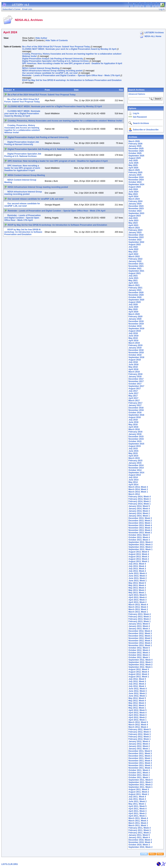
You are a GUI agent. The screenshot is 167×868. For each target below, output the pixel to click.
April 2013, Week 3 (137, 600)
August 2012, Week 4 (139, 672)
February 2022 (135, 259)
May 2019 (133, 338)
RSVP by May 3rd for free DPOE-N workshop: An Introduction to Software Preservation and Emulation (72, 80)
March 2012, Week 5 (138, 722)
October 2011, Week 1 (139, 777)
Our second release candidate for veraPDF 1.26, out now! (50, 73)
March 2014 (134, 494)
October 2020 (135, 297)
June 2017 (133, 393)
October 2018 (135, 355)
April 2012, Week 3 (137, 715)
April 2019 (133, 341)
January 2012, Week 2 (139, 746)
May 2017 (133, 396)
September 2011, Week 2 (140, 785)
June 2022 (133, 249)
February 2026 (135, 144)
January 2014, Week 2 (139, 513)
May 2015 (133, 453)
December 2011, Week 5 (140, 751)
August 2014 (135, 475)
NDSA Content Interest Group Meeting (41, 68)
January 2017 (135, 405)
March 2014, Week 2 (138, 489)
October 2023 (135, 211)
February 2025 (135, 173)
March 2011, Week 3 (138, 821)
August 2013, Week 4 (139, 554)
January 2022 (135, 261)
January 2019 (135, 348)
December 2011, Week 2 (140, 756)
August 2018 (135, 360)
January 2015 (135, 463)
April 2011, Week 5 (137, 806)
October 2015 (135, 441)
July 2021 (133, 276)
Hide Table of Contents (57, 40)
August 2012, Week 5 (139, 669)
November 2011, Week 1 (140, 768)
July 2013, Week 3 (137, 569)
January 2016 (135, 434)
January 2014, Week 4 (139, 509)
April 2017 (133, 398)
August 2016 (135, 417)
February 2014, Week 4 (140, 497)
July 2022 (133, 247)
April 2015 (133, 456)
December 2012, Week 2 (140, 636)
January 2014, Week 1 (139, 516)
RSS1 (152, 854)
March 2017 (134, 401)
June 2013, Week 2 (138, 578)
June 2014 (133, 480)
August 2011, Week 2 (139, 792)
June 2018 (133, 365)
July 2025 (133, 160)
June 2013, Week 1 (138, 581)
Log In (136, 113)
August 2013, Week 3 (139, 557)
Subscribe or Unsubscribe (146, 130)
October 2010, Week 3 (139, 845)
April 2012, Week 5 (137, 710)
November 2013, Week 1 (140, 533)
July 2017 (133, 391)
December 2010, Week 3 (140, 840)
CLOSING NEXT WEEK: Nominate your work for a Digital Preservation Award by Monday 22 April (69, 49)
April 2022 (133, 254)
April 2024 (133, 197)
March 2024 (134, 199)
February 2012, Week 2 (140, 737)
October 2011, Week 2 (139, 775)
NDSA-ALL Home (153, 36)
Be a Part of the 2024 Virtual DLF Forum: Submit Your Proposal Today (56, 47)
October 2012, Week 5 (139, 648)
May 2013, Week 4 (137, 585)
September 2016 (136, 415)
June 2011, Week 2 (138, 801)
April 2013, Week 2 (137, 602)
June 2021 (133, 278)
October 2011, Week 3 (139, 773)
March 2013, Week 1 (138, 612)
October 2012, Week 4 (139, 650)
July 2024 (133, 189)
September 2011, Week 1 (140, 787)
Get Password (140, 117)
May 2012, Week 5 (137, 698)
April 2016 (133, 427)
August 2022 (135, 245)
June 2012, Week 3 (138, 691)
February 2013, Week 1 (140, 621)
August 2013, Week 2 (139, 559)
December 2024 (136, 177)
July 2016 (133, 420)
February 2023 (135, 230)
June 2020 (133, 307)
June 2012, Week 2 (138, 693)
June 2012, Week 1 (138, 696)
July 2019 (133, 333)
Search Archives (137, 90)
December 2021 (136, 264)
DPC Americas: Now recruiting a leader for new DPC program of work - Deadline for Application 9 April (72, 63)
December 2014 (136, 465)
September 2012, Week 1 (140, 667)
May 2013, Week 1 (137, 593)
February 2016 (135, 432)
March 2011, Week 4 (138, 818)
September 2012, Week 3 (140, 662)
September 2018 (136, 357)
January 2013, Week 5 (139, 624)
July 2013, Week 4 (137, 566)
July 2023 (133, 218)
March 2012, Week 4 (138, 725)
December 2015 (136, 437)
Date (76, 90)
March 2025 (134, 170)
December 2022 (136, 235)
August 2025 (135, 158)
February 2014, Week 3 (140, 499)
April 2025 (133, 168)
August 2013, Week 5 (139, 552)
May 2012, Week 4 (137, 701)
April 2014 (133, 485)
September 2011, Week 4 (140, 780)
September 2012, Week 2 (140, 665)
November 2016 (136, 410)
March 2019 (134, 343)
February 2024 (135, 201)
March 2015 (134, 458)
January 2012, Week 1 (139, 749)
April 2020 (133, 312)
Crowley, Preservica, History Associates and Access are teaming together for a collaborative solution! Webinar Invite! (65, 121)
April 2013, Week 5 (137, 595)
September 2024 (136, 185)
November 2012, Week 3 (140, 641)
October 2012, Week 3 (139, 653)
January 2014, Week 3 (139, 511)
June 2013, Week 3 (138, 576)
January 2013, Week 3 (139, 629)
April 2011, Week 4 (137, 809)
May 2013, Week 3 (137, 588)
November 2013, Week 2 (140, 530)
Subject (8, 90)
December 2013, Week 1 (140, 523)
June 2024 (133, 192)
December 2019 (136, 321)
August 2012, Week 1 (139, 677)
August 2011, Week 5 (139, 789)
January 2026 (135, 146)
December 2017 (136, 379)
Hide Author (41, 38)
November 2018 (136, 353)
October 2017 (135, 384)
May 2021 (133, 281)
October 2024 (135, 182)
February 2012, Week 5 (140, 729)
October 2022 (135, 240)
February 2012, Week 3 (140, 734)
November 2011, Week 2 (140, 765)
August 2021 (135, 273)
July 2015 (133, 449)
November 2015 (136, 439)
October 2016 (135, 413)
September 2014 (136, 473)
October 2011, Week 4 (139, 770)
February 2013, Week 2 (140, 619)
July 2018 (133, 362)
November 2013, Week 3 (140, 528)
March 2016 (134, 429)
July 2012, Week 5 (137, 679)
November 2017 (136, 381)
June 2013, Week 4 (138, 573)
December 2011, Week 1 (140, 758)
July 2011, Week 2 (137, 799)
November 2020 (136, 295)
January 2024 (135, 204)
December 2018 (136, 350)
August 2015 (135, 446)
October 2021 (135, 269)
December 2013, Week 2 (140, 521)
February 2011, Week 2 (140, 833)
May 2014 (133, 482)
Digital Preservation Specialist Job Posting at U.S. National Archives (55, 61)
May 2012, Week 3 (137, 703)
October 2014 (135, 470)
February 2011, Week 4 (140, 828)
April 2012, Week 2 (137, 717)
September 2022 (136, 242)
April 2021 (133, 283)
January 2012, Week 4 (139, 741)
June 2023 (133, 221)
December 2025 (136, 148)
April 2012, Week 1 (137, 720)
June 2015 (133, 451)
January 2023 (135, 233)
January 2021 (135, 290)
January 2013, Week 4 (139, 626)
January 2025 (135, 175)
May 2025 (133, 165)
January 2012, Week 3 (139, 744)
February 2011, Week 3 (140, 830)
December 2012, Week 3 (140, 633)
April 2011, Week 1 (137, 816)
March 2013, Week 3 (138, 607)
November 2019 (136, 324)
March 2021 (134, 285)
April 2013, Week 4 (137, 597)
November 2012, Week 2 (140, 643)
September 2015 (136, 444)
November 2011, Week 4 (140, 761)
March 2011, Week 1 (138, 825)
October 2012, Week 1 (139, 657)
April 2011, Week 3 (137, 811)
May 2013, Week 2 (137, 590)
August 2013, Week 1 (139, 561)
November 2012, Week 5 (140, 638)
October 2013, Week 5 (139, 535)
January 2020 (135, 319)
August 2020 (135, 302)
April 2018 (133, 369)
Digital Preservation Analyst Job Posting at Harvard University (52, 59)
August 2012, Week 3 (139, 674)
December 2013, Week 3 (140, 518)
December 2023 (136, 206)
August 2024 (135, 187)
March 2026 (134, 141)
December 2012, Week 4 (140, 631)
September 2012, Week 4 (140, 660)
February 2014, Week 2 (140, 501)
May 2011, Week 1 (137, 804)
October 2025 (135, 153)
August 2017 (135, 389)
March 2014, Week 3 (138, 487)
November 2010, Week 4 (140, 842)
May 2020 (133, 309)
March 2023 (134, 228)
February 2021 (135, 288)
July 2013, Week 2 (137, 571)
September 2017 (136, 386)
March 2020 (134, 314)
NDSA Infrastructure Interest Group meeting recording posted (52, 71)
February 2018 (135, 374)
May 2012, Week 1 (137, 708)
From (47, 90)
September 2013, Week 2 (140, 547)
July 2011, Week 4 (137, 797)
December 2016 (136, 408)
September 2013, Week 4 (140, 542)
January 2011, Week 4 (139, 837)
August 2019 (135, 331)
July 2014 (133, 477)
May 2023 (133, 223)
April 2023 (133, 225)
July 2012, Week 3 (137, 681)
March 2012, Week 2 (138, 727)
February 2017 (135, 403)
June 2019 (133, 336)
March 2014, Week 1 (138, 492)
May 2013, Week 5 (137, 583)
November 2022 (136, 237)
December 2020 (136, 293)
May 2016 (133, 425)
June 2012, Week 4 (138, 689)
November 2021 (136, 266)
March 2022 (134, 257)
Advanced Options (137, 94)
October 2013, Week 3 (139, 540)
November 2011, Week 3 (140, 763)
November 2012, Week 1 (140, 645)
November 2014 (136, 468)
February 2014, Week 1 (140, 504)
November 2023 (136, 209)
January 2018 (135, 377)
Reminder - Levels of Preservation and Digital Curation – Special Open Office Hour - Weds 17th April (71, 75)
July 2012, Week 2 (137, 684)
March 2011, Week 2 (138, 823)
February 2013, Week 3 (140, 617)
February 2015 (135, 461)
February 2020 (135, 317)
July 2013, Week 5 (137, 564)
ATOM (144, 854)
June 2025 (133, 163)
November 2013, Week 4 (140, 525)
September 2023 (136, 213)
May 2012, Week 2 (137, 705)
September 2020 (136, 300)
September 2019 (136, 329)
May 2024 (133, 194)
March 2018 (134, 372)
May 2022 (133, 252)
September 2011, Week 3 (140, 782)
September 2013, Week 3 (140, 545)
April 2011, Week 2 (137, 813)
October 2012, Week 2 (139, 655)
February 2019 (135, 345)
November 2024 (136, 180)
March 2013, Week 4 (138, 605)
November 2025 (136, 151)
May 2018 (133, 367)
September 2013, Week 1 (140, 549)
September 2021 (136, 271)
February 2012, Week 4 (140, 732)
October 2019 (135, 326)
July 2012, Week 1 (137, 686)
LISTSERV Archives (154, 33)
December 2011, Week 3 (140, 753)
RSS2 (160, 854)
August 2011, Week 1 (139, 794)
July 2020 (133, 305)
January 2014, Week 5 (139, 506)
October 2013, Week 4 (139, 537)
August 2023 (135, 216)
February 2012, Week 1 (140, 739)
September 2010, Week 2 (140, 847)
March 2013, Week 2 (138, 609)
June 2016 (133, 422)
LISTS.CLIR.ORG (10, 864)
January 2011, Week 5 (139, 835)
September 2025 (136, 156)
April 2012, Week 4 (137, 713)
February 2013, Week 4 (140, 614)
